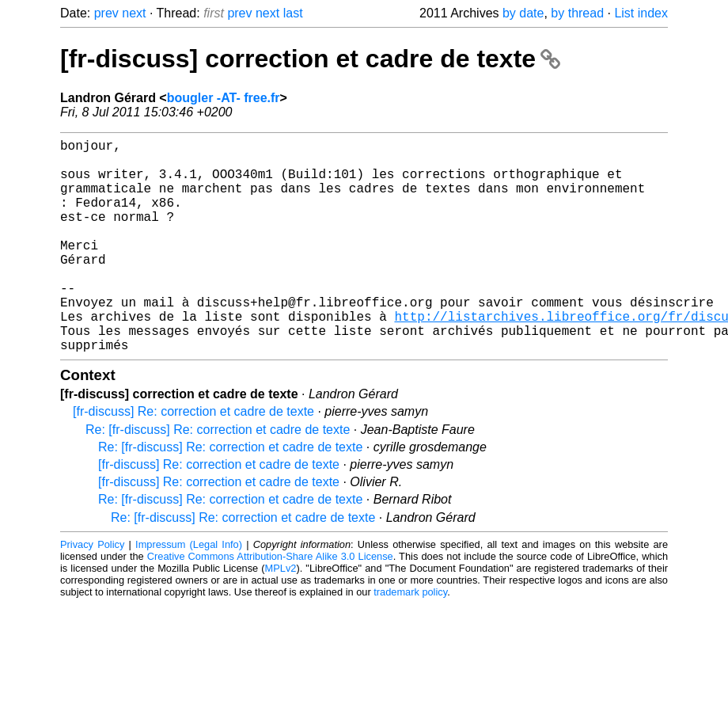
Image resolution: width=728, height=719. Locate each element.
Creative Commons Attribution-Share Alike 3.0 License (270, 604)
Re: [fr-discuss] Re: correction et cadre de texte (218, 477)
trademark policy (410, 639)
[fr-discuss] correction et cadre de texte (310, 59)
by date (523, 13)
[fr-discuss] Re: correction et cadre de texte (193, 459)
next (134, 13)
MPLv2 (281, 616)
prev (106, 13)
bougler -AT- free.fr (224, 98)
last (293, 13)
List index (641, 13)
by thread (577, 13)
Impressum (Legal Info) (189, 592)
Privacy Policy (92, 592)
